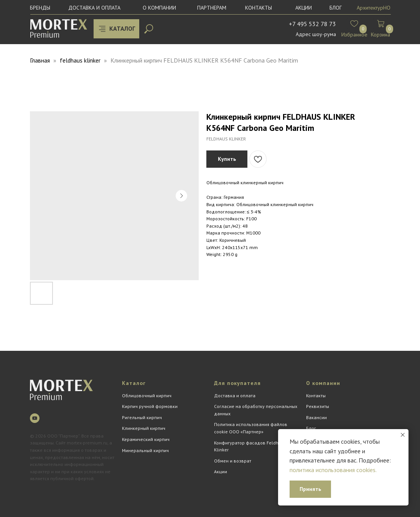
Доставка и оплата (94, 8)
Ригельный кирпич (142, 417)
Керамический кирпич (146, 439)
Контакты (259, 8)
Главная (40, 60)
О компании (159, 8)
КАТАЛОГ (122, 28)
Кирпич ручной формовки (150, 406)
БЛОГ (336, 8)
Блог (311, 428)
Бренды (40, 8)
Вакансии (316, 417)
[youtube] (35, 418)
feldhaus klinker (80, 60)
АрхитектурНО (374, 8)
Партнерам (212, 8)
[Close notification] (403, 435)
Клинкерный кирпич (144, 428)
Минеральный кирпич (145, 450)
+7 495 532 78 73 (312, 24)
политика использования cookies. (333, 470)
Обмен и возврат (233, 461)
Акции (304, 8)
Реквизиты (318, 406)
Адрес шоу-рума (316, 34)
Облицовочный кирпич (147, 396)
